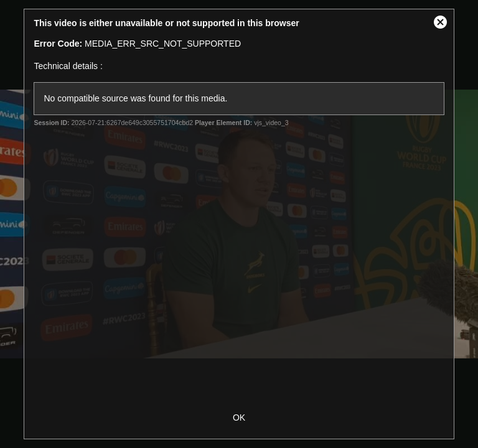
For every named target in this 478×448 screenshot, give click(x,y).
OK (239, 418)
